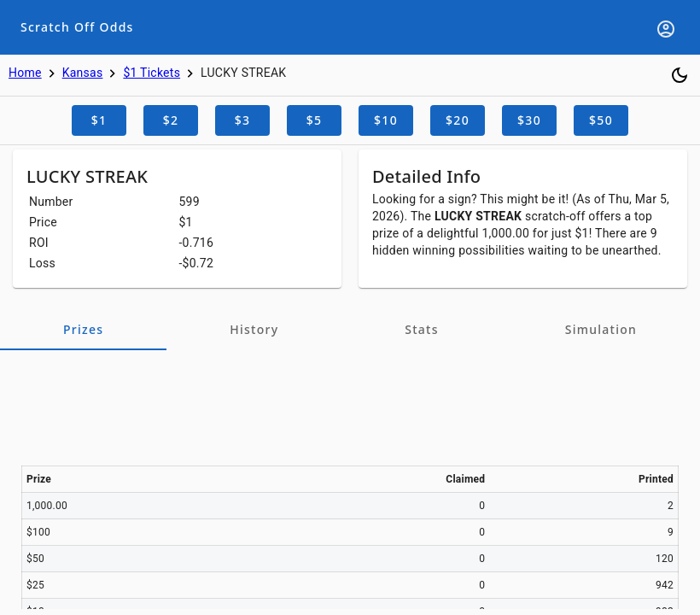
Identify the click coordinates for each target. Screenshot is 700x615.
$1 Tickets (152, 73)
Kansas (83, 73)
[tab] (83, 330)
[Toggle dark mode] (680, 75)
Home (25, 73)
